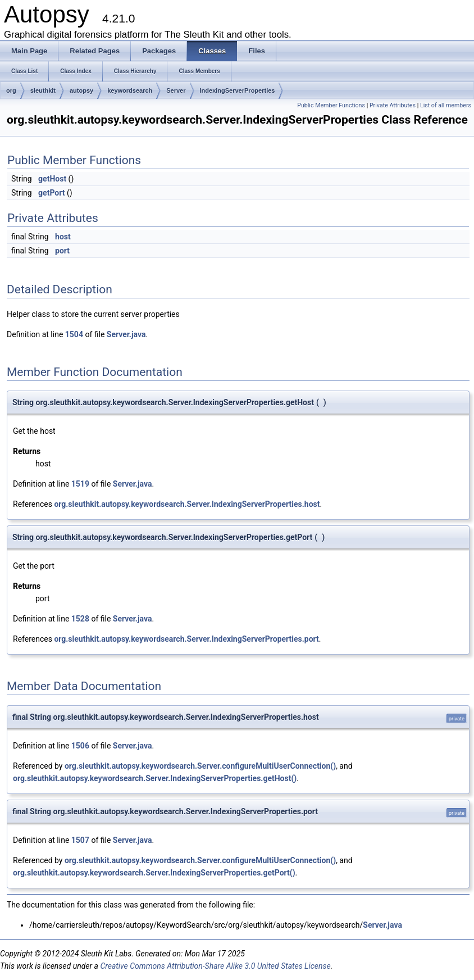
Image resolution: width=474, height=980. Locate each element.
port (62, 251)
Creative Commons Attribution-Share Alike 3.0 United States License (215, 966)
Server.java (126, 334)
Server (176, 90)
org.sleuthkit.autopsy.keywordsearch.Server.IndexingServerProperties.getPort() (154, 873)
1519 (80, 484)
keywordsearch (130, 90)
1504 (74, 334)
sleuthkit (43, 90)
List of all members (446, 105)
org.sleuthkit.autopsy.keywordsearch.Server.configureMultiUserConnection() (200, 766)
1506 (80, 746)
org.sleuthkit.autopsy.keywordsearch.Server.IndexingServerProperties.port (186, 639)
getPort (51, 193)
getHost (52, 179)
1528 (80, 619)
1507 (80, 840)
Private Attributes (393, 105)
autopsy (81, 90)
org (11, 90)
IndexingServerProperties (238, 90)
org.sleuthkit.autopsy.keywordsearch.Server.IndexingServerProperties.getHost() (155, 778)
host (63, 237)
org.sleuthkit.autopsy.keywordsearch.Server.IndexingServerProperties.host (187, 504)
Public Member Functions (331, 105)
